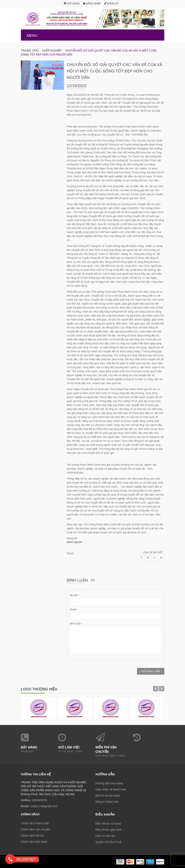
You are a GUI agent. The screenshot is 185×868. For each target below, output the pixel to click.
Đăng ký (111, 3)
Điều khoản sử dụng (108, 823)
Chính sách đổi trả (32, 836)
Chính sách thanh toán (35, 823)
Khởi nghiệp (52, 50)
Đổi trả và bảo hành (108, 796)
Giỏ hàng (72, 3)
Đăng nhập (92, 3)
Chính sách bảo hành (34, 842)
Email (73, 609)
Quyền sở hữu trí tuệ (109, 842)
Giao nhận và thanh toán (111, 789)
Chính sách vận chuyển (36, 829)
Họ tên (74, 595)
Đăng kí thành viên (107, 802)
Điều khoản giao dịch (109, 830)
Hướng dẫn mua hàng (109, 783)
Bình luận (75, 624)
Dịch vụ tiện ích (105, 836)
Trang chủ (30, 50)
